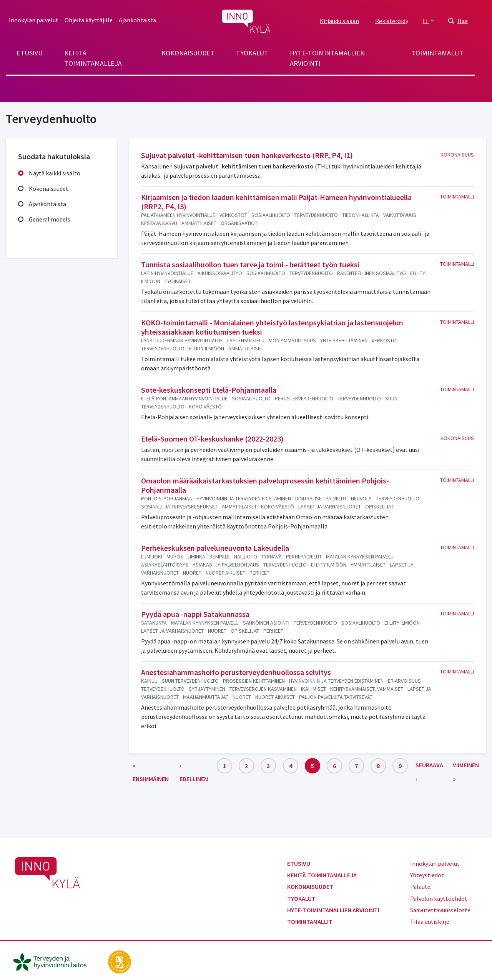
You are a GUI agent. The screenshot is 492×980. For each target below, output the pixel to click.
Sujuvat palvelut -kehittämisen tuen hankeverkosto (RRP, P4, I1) (247, 155)
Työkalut (252, 53)
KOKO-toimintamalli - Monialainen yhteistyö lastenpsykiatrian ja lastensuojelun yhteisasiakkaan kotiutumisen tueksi (272, 327)
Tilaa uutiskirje (430, 922)
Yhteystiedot (427, 875)
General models (50, 219)
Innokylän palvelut (34, 20)
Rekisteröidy (392, 21)
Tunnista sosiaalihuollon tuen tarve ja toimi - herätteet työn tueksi (250, 264)
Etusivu (30, 53)
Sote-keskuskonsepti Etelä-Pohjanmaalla (209, 390)
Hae (463, 21)
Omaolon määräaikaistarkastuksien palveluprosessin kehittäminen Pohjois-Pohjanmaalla (265, 485)
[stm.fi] (120, 961)
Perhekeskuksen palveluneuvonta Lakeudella (215, 548)
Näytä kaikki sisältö (55, 173)
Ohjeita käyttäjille (89, 20)
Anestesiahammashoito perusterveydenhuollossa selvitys (236, 672)
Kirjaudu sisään (339, 21)
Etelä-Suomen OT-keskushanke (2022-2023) (212, 439)
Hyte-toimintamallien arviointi (327, 58)
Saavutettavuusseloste (440, 910)
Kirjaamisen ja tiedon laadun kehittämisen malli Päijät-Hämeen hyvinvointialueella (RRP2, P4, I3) (276, 202)
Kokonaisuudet (188, 53)
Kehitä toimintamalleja (93, 58)
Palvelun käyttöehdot (439, 898)
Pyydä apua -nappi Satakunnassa (195, 614)
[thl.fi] (54, 961)
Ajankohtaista (137, 20)
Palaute (420, 887)
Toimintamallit (438, 53)
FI (426, 21)
